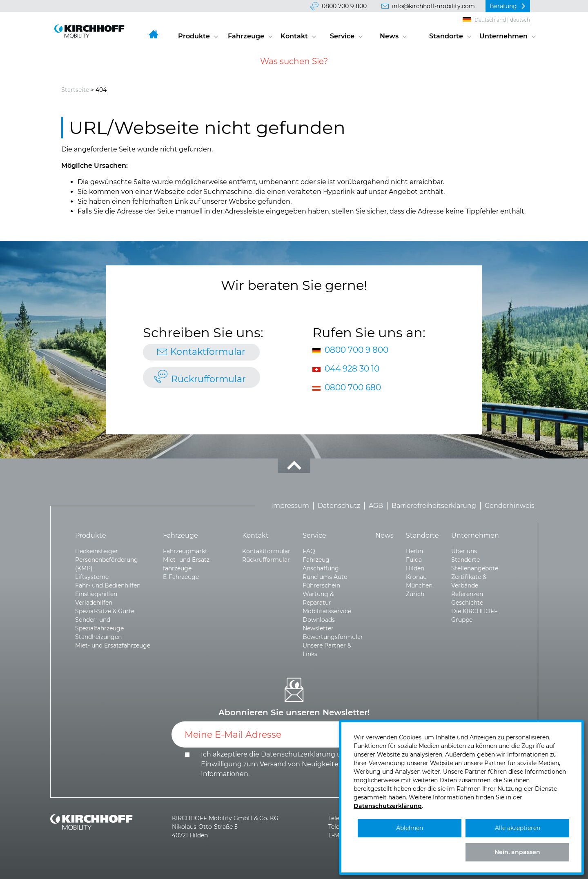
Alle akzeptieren (518, 828)
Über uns (464, 551)
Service (342, 36)
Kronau (416, 577)
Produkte (194, 36)
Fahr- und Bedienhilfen (108, 585)
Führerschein (321, 585)
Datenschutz (339, 506)
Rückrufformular (208, 379)
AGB (376, 506)
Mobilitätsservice (327, 611)
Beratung (503, 6)
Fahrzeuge (246, 36)
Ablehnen (410, 828)
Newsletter (318, 628)
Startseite (75, 90)
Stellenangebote (475, 568)
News (389, 36)
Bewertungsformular (333, 637)
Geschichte (467, 603)
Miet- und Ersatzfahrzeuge (113, 645)
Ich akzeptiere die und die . (282, 764)
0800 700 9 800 (344, 6)
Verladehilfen (94, 603)
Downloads (319, 620)
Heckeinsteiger (97, 551)
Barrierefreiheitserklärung (434, 506)
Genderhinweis (510, 506)
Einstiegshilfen (96, 594)
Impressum (290, 506)
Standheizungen (98, 637)
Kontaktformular (208, 352)
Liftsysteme (92, 577)
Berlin (414, 551)
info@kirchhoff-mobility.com (433, 6)
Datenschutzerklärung (298, 754)
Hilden (415, 568)
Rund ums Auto (325, 577)
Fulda (414, 560)
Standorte (446, 36)
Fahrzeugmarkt (185, 551)
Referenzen (467, 594)
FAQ (309, 551)
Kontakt (294, 36)
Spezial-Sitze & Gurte (105, 611)
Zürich (415, 594)
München (419, 585)
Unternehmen (503, 36)
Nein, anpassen (517, 852)
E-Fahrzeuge (181, 577)
